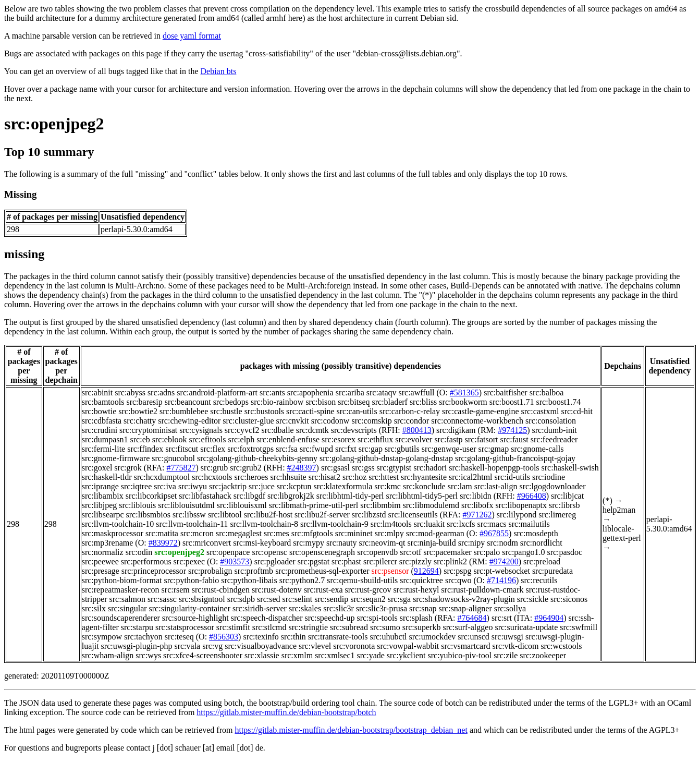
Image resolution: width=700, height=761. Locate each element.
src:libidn (475, 496)
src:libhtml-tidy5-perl (422, 496)
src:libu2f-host (268, 515)
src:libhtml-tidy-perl (350, 496)
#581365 (464, 392)
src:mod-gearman (435, 533)
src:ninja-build (431, 543)
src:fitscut (182, 449)
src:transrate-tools (338, 637)
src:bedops (231, 402)
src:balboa (547, 392)
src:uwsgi (507, 637)
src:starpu (137, 627)
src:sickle (533, 599)
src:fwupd (316, 449)
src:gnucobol (173, 458)
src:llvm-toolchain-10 (118, 524)
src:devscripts (354, 430)
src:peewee (100, 561)
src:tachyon (143, 637)
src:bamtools (103, 402)
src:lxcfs (461, 524)
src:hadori (430, 468)
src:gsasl (335, 468)
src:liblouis (137, 505)
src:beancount (188, 402)
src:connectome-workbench (477, 421)
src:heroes (251, 477)
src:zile (506, 655)
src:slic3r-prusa (382, 608)
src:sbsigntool (202, 599)
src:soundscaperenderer (121, 618)
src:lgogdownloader (552, 486)
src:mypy (309, 543)
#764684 (472, 618)
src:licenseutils (413, 515)
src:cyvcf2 (242, 430)
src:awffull (417, 392)
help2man (619, 510)
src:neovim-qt (382, 543)
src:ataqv (382, 392)
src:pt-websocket (501, 571)
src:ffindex (145, 449)
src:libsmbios (148, 515)
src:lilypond (517, 515)
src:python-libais (249, 580)
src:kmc (388, 486)
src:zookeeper (543, 655)
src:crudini (100, 430)
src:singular (127, 608)
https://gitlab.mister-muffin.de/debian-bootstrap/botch (286, 712)
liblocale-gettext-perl (622, 533)
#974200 (504, 561)
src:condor (412, 421)
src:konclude (424, 486)
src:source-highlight (195, 618)
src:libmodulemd (431, 505)
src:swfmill (579, 627)
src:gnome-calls (537, 449)
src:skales (305, 608)
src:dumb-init (555, 430)
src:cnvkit (293, 421)
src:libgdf (249, 496)
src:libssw (189, 515)
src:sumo (385, 627)
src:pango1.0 (523, 552)
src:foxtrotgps (250, 449)
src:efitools (207, 439)
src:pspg (457, 571)
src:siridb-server (260, 608)
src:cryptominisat (148, 430)
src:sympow (102, 637)
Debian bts (219, 71)
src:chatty (140, 421)
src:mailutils (529, 524)
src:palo (487, 552)
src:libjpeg (100, 505)
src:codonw (330, 421)
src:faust (514, 439)
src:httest (384, 477)
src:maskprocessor (113, 533)
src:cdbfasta (102, 421)
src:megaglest (239, 533)
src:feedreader (554, 439)
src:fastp (448, 439)
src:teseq (179, 637)
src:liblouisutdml (186, 505)
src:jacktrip (228, 486)
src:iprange (100, 486)
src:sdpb (241, 599)
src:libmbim (380, 505)
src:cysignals (201, 430)
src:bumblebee (184, 411)
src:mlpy (389, 533)
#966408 (532, 496)
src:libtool (225, 515)
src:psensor (390, 571)
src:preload (542, 561)
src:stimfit (233, 627)
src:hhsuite (288, 477)
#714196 (501, 580)
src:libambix (103, 496)
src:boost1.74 (559, 402)
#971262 (477, 515)
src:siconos (569, 599)
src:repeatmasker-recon (121, 590)
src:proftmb (254, 571)
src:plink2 (450, 561)
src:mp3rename (108, 543)
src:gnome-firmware (116, 458)
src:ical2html (471, 477)
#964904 (549, 618)
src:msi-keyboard (262, 543)
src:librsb (564, 505)
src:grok (128, 468)
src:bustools (264, 411)
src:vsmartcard (465, 646)
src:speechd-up (330, 618)
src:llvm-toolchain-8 (264, 524)
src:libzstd (369, 515)
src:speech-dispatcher (267, 618)
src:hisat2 (324, 477)
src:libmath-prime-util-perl (314, 505)
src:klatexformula (343, 486)
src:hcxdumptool (162, 477)
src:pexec (189, 561)
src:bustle (226, 411)
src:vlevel (315, 646)
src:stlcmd (269, 627)
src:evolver (414, 439)
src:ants (272, 392)
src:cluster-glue (248, 421)
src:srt (502, 618)
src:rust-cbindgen (221, 590)
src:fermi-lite (104, 449)
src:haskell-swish (570, 468)
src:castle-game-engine (480, 411)
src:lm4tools (391, 524)
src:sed (268, 599)
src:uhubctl (388, 637)
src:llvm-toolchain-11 (192, 524)
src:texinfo (261, 637)
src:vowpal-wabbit (408, 646)
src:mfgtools (312, 533)
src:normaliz (103, 552)
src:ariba (350, 392)
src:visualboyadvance (261, 646)
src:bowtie (99, 411)
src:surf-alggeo (468, 627)
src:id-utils (512, 477)
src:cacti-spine (310, 411)
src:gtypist (394, 468)
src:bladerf (389, 402)
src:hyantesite (424, 477)
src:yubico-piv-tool (460, 655)
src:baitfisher (506, 392)
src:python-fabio (191, 580)
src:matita (162, 533)
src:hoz (354, 477)
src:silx (94, 608)
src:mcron (197, 533)
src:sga (399, 599)
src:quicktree (421, 580)
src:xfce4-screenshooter (203, 655)
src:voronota (354, 646)
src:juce (262, 486)
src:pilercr (380, 561)
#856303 (224, 637)
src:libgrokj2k (291, 496)
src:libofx (477, 505)
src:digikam (456, 430)
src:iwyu (193, 486)
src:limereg (557, 515)
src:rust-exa (323, 590)
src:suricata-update (526, 627)
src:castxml (540, 411)
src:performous (146, 561)
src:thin (293, 637)
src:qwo (458, 580)
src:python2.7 (302, 580)
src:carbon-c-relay (410, 411)
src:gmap (494, 449)
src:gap (371, 449)
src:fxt (346, 449)
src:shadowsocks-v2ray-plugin (464, 599)
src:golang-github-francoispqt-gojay (515, 458)
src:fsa (287, 449)
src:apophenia (310, 392)
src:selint (298, 599)
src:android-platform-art (217, 392)
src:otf (410, 552)
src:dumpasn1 (105, 439)
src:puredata (552, 571)
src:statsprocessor (185, 627)
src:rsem (176, 590)
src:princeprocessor (154, 571)
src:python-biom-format (122, 580)
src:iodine (549, 477)
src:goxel (97, 468)
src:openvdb (377, 552)
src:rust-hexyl (416, 590)
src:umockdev (433, 637)
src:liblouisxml (242, 505)
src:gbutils (402, 449)
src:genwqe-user (449, 449)
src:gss (363, 468)
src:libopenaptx (521, 505)
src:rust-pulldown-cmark (482, 590)
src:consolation (551, 421)
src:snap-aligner (465, 608)
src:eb (140, 439)
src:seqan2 (368, 599)
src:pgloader (275, 561)
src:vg (212, 646)
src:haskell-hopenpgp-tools (494, 468)
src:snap (423, 608)
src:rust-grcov (368, 590)
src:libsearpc (103, 515)
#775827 (181, 468)
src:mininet (354, 533)
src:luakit (429, 524)
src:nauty (342, 543)
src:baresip (144, 402)
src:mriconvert (207, 543)
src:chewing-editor (189, 421)
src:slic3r (339, 608)
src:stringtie (308, 627)
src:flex (213, 449)
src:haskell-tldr (107, 477)
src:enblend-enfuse (288, 439)
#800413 (417, 430)
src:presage (101, 571)
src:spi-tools (377, 618)
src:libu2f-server (322, 515)
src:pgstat (314, 561)
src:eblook (170, 439)
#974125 (512, 430)
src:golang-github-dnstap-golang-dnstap (386, 458)
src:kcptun (294, 486)
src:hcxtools (212, 477)
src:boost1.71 (512, 402)
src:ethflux (375, 439)
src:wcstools (561, 646)
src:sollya (510, 608)
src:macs (492, 524)
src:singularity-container (190, 608)
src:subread (349, 627)
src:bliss (423, 402)
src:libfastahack (205, 496)
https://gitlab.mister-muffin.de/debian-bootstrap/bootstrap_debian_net (351, 730)
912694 (426, 571)
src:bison (321, 402)
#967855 (494, 533)
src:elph (242, 439)
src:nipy (472, 543)
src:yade (371, 655)
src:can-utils (357, 411)
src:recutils (539, 580)
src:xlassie (262, 655)
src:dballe (278, 430)
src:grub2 (245, 468)
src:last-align (496, 486)
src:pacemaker (447, 552)
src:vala (187, 646)
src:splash (416, 618)
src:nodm (502, 543)
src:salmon (127, 599)
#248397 (302, 468)
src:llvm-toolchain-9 (334, 524)
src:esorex (339, 439)
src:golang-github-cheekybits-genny (257, 458)
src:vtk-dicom (516, 646)
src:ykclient (406, 655)
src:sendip (331, 599)
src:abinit (97, 392)
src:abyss (130, 392)
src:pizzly (415, 561)
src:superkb (422, 627)
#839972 (163, 543)
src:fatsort (482, 439)
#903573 (235, 561)
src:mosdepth (536, 533)
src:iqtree (137, 486)
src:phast (346, 561)
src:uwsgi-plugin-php (137, 646)
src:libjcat (567, 496)
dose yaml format (192, 36)
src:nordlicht (541, 543)
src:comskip (371, 421)
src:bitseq (354, 402)
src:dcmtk (312, 430)
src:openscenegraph (322, 552)
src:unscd (473, 637)
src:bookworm (463, 402)
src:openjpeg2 (54, 124)
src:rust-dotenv (277, 590)
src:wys (148, 655)
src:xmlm (297, 655)
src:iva (165, 486)
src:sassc (162, 599)
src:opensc (269, 552)
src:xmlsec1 (335, 655)
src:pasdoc (564, 552)
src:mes (277, 533)
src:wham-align (108, 655)
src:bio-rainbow (277, 402)
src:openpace (228, 552)
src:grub (214, 468)
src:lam (460, 486)
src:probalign (210, 571)
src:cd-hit (576, 411)
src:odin (139, 552)
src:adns (161, 392)
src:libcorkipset (151, 496)
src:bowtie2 (138, 411)
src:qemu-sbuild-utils (362, 580)
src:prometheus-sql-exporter (322, 571)
